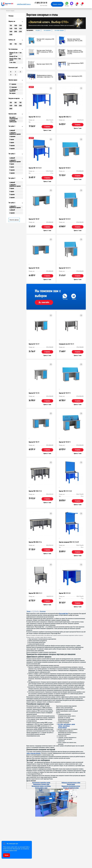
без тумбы (60, 724)
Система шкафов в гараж (41, 788)
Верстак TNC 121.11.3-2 (65, 491)
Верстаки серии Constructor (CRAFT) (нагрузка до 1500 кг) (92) (45, 52)
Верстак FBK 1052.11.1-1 (35, 593)
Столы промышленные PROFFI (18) (75, 64)
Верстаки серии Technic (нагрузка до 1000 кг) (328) (75, 40)
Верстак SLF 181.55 (34, 268)
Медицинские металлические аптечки (71, 786)
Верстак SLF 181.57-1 (65, 442)
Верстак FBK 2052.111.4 (35, 542)
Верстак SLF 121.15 (34, 393)
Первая (29, 611)
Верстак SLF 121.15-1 (65, 219)
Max (72, 4)
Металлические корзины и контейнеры (41, 786)
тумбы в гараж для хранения (33, 753)
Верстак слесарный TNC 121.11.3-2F (69, 542)
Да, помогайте (44, 302)
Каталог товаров (10, 11)
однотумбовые (67, 724)
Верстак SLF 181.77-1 (65, 393)
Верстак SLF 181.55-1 (65, 168)
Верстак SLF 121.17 (34, 344)
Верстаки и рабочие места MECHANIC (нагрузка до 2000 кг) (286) (75, 52)
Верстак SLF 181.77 (34, 442)
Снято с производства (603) (75, 76)
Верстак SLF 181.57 (34, 219)
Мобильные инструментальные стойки (71, 783)
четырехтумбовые (62, 728)
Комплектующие (71, 784)
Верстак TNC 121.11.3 (35, 117)
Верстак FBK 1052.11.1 (65, 117)
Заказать (57, 4)
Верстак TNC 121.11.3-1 (35, 168)
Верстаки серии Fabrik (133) (44, 64)
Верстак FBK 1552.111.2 (35, 491)
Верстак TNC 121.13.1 (65, 593)
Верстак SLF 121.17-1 (65, 268)
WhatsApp (67, 4)
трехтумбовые (66, 726)
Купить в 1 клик (47, 130)
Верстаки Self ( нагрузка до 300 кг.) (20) (45, 40)
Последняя (43, 611)
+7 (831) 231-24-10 (41, 3)
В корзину (47, 127)
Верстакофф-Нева (63, 614)
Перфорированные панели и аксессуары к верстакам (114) (45, 76)
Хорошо (7, 855)
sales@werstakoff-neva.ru (24, 4)
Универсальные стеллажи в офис (41, 784)
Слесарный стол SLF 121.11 (66, 344)
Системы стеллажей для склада (71, 788)
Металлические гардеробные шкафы (41, 783)
